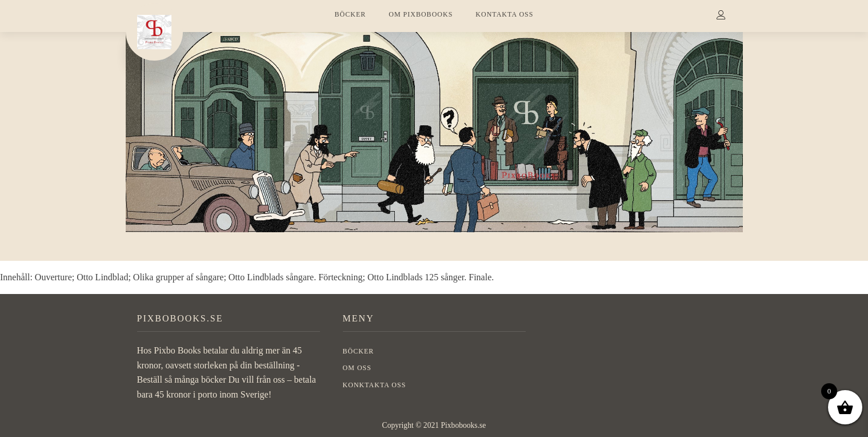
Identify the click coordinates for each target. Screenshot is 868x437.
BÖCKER (351, 14)
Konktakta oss (375, 385)
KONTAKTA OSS (504, 14)
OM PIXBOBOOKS (421, 14)
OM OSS (357, 368)
